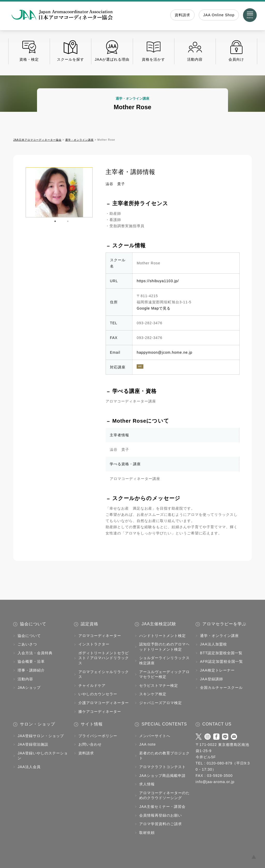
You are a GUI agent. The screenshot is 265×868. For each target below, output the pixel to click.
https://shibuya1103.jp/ (158, 281)
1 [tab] (55, 221)
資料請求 (182, 15)
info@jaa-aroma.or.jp (215, 782)
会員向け (236, 51)
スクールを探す (71, 51)
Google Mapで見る (154, 308)
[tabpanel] (59, 192)
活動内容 (195, 51)
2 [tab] (68, 221)
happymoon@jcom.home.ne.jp (164, 352)
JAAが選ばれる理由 (112, 51)
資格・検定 (29, 51)
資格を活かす (154, 51)
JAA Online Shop (219, 15)
